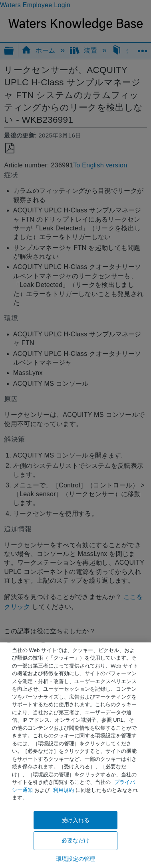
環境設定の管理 (76, 859)
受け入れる (76, 820)
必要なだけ (76, 841)
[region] (75, 755)
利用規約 (64, 790)
